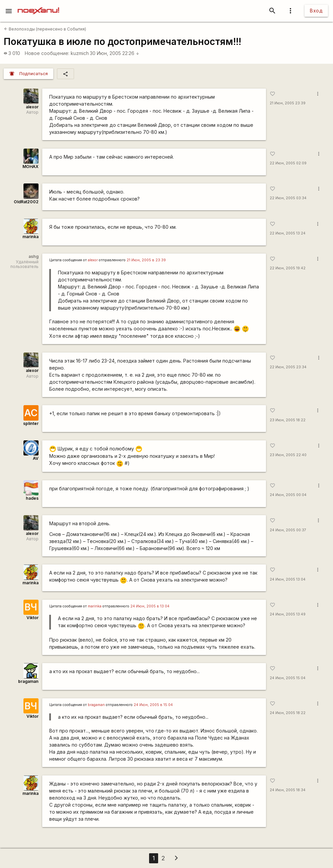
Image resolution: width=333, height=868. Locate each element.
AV (36, 458)
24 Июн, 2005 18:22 (288, 713)
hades (32, 498)
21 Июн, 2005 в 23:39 (146, 260)
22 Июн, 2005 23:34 (288, 367)
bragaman (28, 681)
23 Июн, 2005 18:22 (288, 420)
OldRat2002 (26, 202)
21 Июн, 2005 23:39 (288, 103)
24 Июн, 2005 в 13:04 (150, 606)
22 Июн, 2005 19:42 (288, 268)
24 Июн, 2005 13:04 (288, 579)
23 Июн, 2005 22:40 (288, 455)
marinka (30, 237)
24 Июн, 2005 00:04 (288, 495)
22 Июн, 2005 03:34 (288, 198)
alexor (32, 107)
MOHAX (30, 167)
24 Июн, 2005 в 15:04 (153, 705)
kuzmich (80, 53)
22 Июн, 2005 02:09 (288, 163)
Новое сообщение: (47, 53)
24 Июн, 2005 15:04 (288, 678)
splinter (31, 423)
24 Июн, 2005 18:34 (288, 790)
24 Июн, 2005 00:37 (288, 530)
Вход (316, 11)
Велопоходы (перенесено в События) (45, 29)
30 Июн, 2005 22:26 (115, 53)
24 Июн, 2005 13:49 (288, 614)
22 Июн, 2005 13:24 (288, 233)
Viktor (32, 618)
